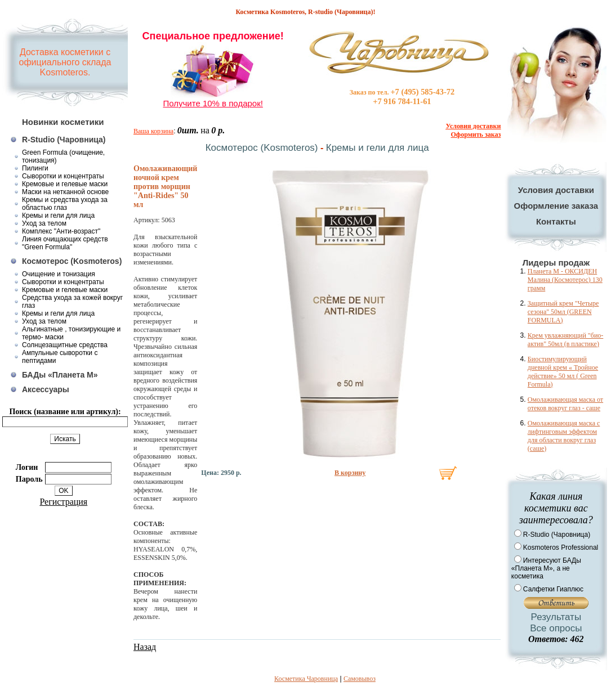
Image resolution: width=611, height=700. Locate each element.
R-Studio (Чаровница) (64, 140)
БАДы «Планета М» (60, 375)
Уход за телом (44, 223)
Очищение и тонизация (59, 274)
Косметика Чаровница (306, 679)
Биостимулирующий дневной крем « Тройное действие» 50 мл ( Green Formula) (563, 372)
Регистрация (63, 502)
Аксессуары (46, 389)
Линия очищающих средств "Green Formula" (65, 243)
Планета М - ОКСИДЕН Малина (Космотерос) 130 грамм (565, 280)
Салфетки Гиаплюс (553, 589)
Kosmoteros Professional (561, 548)
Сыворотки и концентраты (63, 176)
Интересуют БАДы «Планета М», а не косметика (546, 568)
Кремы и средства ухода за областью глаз (65, 204)
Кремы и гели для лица (58, 216)
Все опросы (556, 628)
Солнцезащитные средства (65, 345)
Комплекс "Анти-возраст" (61, 231)
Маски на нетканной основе (65, 192)
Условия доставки (556, 190)
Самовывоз (360, 679)
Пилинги (35, 168)
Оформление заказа (556, 206)
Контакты (556, 221)
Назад (145, 647)
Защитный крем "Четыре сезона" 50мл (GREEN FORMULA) (563, 312)
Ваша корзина (153, 131)
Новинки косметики (63, 122)
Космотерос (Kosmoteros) (72, 261)
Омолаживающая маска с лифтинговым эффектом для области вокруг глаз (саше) (564, 436)
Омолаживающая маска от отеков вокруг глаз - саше (565, 404)
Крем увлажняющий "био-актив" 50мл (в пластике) (565, 340)
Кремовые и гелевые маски (65, 184)
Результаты (556, 617)
